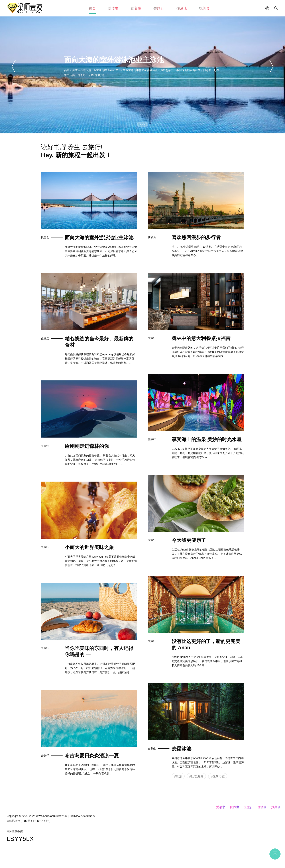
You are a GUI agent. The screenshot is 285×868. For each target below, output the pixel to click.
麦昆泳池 (181, 749)
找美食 (204, 8)
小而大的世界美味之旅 (89, 547)
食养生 (136, 8)
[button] (14, 67)
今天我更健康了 (189, 540)
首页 (92, 8)
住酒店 (182, 8)
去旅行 (159, 8)
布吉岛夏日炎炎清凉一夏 (92, 756)
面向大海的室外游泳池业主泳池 (99, 238)
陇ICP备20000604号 (83, 816)
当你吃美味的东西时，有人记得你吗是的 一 (99, 651)
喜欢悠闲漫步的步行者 (196, 237)
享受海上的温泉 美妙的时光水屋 (207, 439)
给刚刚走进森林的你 (87, 446)
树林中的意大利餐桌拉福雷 (201, 338)
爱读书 (113, 8)
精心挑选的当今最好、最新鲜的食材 (99, 342)
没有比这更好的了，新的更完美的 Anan (206, 644)
